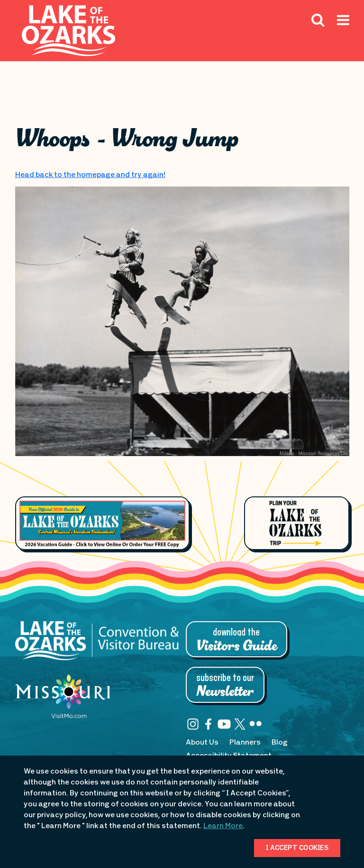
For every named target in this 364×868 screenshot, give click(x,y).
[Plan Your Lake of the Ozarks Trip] (296, 523)
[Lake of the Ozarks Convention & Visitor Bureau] (97, 645)
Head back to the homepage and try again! (90, 175)
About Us (202, 743)
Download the (237, 640)
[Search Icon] (318, 19)
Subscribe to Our (225, 686)
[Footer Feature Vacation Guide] (103, 523)
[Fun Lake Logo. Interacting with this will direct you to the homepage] (68, 31)
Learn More (223, 826)
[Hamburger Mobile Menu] (343, 41)
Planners (245, 743)
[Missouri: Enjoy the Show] (63, 701)
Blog (280, 743)
